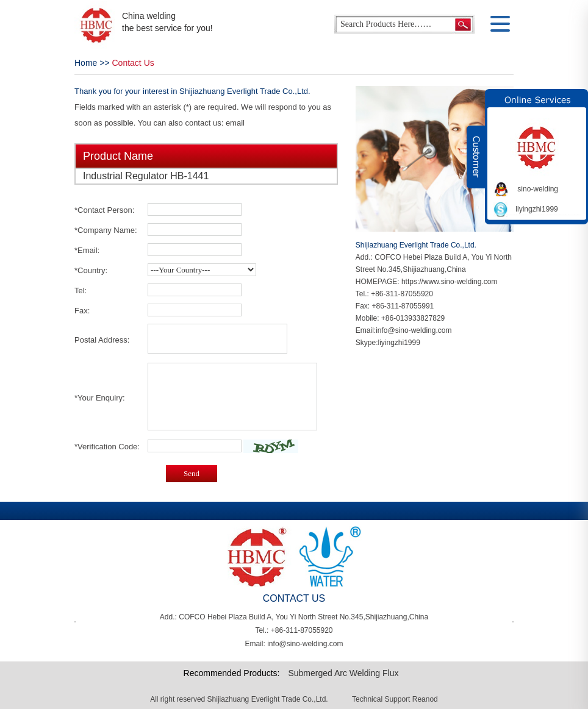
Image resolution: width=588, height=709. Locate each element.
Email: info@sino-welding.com (294, 644)
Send (192, 473)
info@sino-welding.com (414, 330)
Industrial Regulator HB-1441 (146, 176)
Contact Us (133, 63)
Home (86, 63)
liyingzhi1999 (399, 343)
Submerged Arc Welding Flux (343, 673)
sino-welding (538, 189)
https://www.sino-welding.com (449, 282)
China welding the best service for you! (167, 22)
